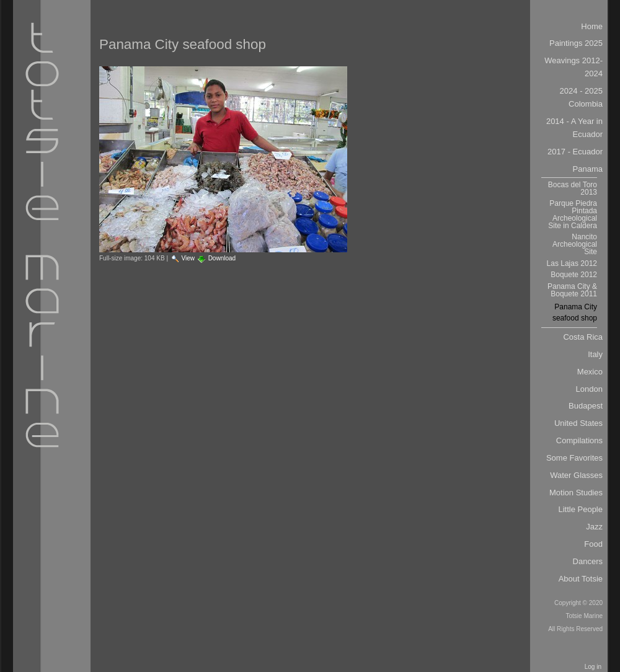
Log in (593, 667)
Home (592, 26)
